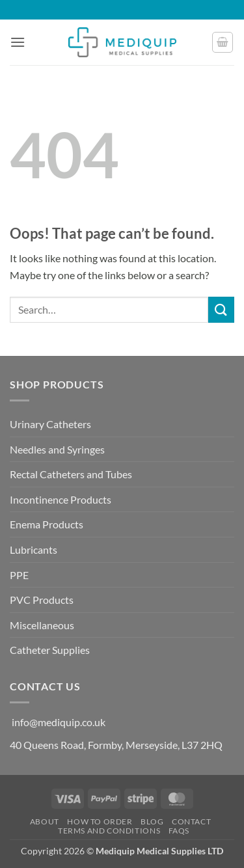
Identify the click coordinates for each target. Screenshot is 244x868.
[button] (18, 42)
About (45, 821)
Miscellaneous (42, 625)
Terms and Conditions (109, 831)
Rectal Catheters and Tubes (71, 474)
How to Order (100, 821)
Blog (152, 821)
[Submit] (221, 309)
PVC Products (42, 600)
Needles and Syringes (57, 449)
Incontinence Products (61, 499)
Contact (191, 821)
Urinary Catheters (50, 424)
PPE (19, 575)
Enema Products (47, 524)
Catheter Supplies (50, 650)
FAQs (179, 831)
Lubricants (34, 549)
